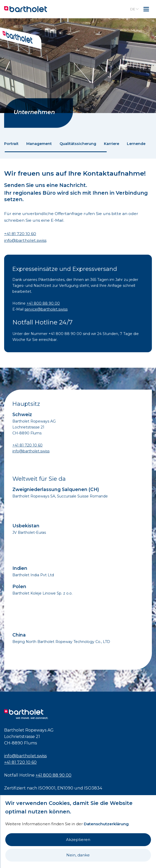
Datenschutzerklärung (106, 824)
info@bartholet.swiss (25, 240)
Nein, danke (78, 855)
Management (39, 144)
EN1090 (65, 788)
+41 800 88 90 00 (43, 303)
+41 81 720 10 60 (20, 234)
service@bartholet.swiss (46, 309)
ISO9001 (47, 788)
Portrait (11, 144)
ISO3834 (93, 788)
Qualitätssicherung (78, 144)
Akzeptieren (78, 840)
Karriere (112, 144)
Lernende (136, 144)
